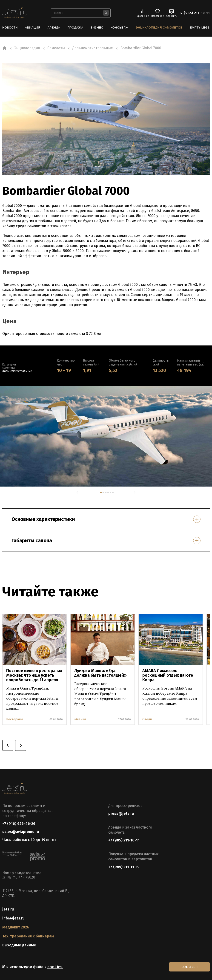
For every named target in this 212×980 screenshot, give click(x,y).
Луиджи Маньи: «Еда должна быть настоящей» (100, 673)
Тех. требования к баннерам (28, 936)
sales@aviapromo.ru (21, 832)
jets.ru (8, 909)
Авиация (33, 28)
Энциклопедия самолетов (159, 28)
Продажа (75, 28)
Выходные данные (19, 945)
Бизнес (97, 28)
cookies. (55, 967)
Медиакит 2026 (16, 927)
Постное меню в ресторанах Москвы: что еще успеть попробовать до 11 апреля (34, 675)
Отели (147, 719)
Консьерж (119, 28)
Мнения (80, 719)
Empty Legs (200, 28)
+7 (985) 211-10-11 (194, 13)
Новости (10, 28)
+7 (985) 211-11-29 (124, 867)
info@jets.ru (13, 918)
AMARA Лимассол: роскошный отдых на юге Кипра (168, 675)
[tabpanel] (106, 436)
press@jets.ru (121, 813)
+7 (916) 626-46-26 (19, 824)
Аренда (54, 28)
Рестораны (15, 719)
